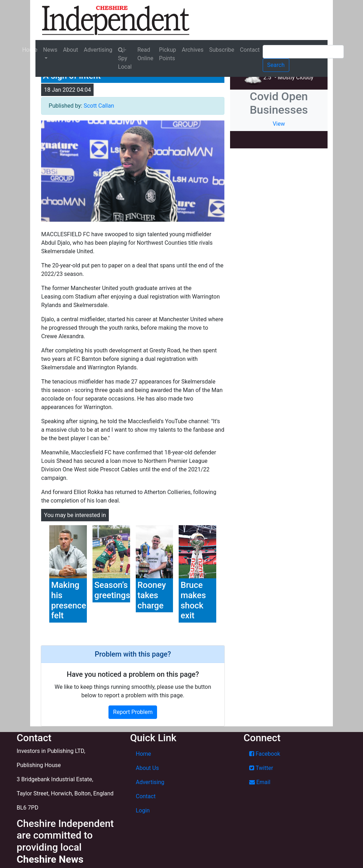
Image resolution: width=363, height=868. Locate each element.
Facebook (265, 754)
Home (30, 50)
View (279, 124)
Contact (250, 50)
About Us (147, 768)
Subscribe (222, 50)
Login (143, 810)
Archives (193, 50)
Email (260, 782)
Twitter (261, 768)
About (71, 50)
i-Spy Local (125, 58)
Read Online (146, 54)
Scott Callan (99, 106)
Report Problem (133, 712)
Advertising (98, 50)
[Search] (303, 52)
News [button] (50, 50)
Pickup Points (167, 54)
